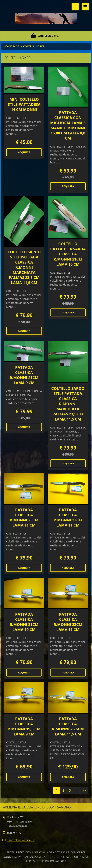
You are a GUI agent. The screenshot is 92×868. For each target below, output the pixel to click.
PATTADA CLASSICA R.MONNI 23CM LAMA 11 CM (24, 517)
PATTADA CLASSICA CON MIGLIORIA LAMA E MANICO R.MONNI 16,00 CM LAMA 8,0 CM (68, 125)
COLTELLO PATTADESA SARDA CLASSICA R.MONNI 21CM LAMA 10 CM (68, 254)
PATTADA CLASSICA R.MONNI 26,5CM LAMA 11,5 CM (68, 726)
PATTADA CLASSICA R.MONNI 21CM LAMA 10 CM (24, 622)
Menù (85, 7)
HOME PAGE (11, 46)
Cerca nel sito (75, 7)
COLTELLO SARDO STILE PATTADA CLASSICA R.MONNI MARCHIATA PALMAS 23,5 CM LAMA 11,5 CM (24, 267)
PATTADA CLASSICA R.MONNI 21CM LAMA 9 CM (24, 375)
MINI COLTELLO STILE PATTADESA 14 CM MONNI (24, 104)
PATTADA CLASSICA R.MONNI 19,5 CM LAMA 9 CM (24, 726)
